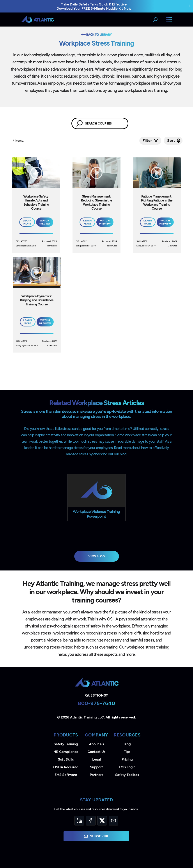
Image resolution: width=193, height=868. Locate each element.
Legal (96, 759)
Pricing (127, 759)
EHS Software (66, 775)
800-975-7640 (96, 703)
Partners (96, 775)
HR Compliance (66, 752)
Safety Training (66, 744)
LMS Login (127, 767)
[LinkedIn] (79, 821)
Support (96, 767)
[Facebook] (91, 821)
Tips (127, 752)
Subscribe (96, 836)
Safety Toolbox (127, 775)
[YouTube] (113, 821)
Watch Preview (45, 222)
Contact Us (96, 752)
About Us (97, 744)
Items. (19, 141)
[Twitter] (102, 821)
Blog (127, 744)
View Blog (96, 556)
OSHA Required (66, 767)
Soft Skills (66, 759)
